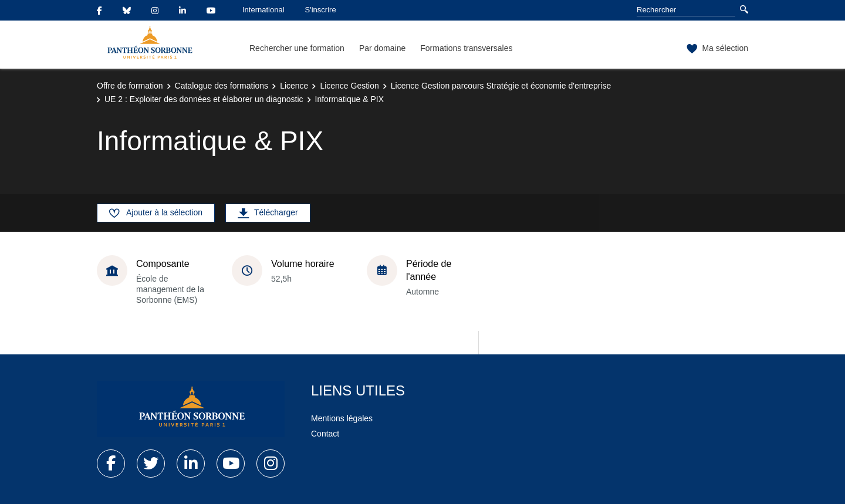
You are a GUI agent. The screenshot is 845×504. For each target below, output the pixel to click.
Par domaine (382, 48)
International (263, 10)
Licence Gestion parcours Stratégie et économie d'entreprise (501, 86)
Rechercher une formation (297, 48)
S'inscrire (321, 10)
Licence (294, 86)
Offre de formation (130, 86)
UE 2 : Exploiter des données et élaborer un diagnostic (204, 99)
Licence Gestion (349, 86)
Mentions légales (342, 418)
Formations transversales (466, 48)
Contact (325, 434)
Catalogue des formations (222, 86)
